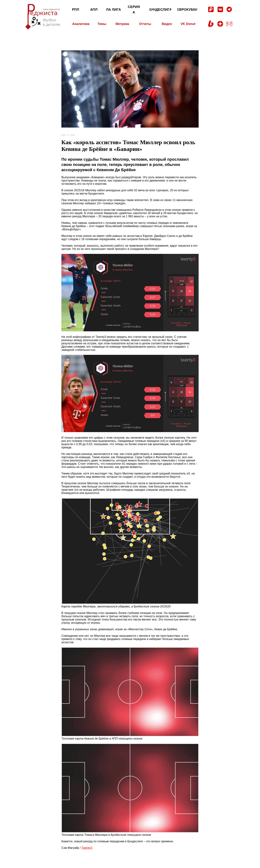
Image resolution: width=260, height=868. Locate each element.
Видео (167, 24)
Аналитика (81, 24)
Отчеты (145, 24)
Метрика (122, 24)
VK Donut (188, 24)
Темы (102, 24)
